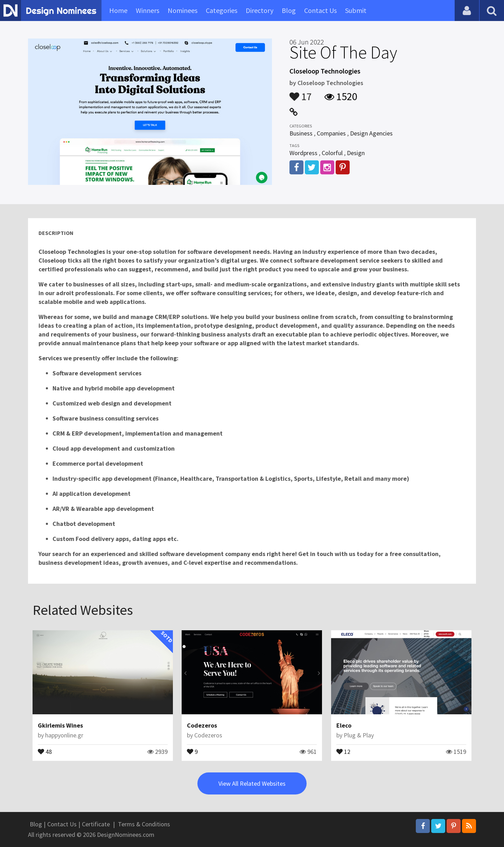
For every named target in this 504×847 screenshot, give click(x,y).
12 (343, 751)
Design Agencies (371, 133)
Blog (289, 10)
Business (301, 133)
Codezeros (202, 725)
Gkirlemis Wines (60, 725)
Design (356, 153)
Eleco (344, 725)
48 (45, 751)
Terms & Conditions (144, 824)
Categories (222, 10)
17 (301, 93)
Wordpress (303, 153)
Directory (260, 10)
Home (118, 10)
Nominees (183, 10)
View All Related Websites (252, 783)
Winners (148, 10)
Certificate (96, 824)
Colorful (332, 153)
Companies (331, 133)
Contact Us (320, 10)
